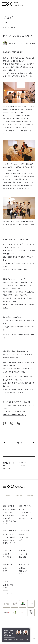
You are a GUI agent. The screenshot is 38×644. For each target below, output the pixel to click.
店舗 (20, 540)
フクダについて (9, 550)
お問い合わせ (19, 497)
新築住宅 (22, 534)
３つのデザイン (24, 509)
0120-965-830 (20, 411)
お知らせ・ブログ (9, 564)
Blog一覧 (19, 443)
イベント (22, 550)
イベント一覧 (23, 554)
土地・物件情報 (8, 585)
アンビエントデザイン (26, 518)
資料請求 (8, 496)
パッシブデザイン (24, 515)
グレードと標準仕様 (9, 537)
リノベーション (24, 537)
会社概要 (6, 554)
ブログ (8, 17)
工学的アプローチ (9, 512)
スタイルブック (24, 531)
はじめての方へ (8, 534)
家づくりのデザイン (26, 506)
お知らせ (6, 27)
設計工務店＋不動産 (10, 509)
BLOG (5, 22)
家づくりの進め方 (9, 540)
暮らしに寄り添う (9, 515)
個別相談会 (23, 270)
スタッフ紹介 (7, 557)
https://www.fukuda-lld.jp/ (15, 415)
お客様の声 (7, 518)
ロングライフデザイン (26, 512)
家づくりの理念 (9, 506)
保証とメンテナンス (9, 543)
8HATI (5, 588)
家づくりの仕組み (10, 531)
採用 (20, 574)
